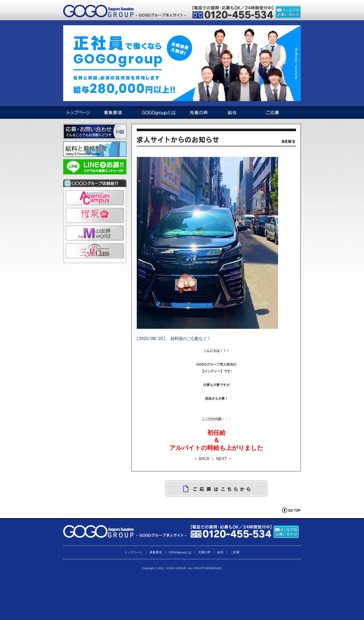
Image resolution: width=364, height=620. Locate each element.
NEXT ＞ (224, 459)
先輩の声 (204, 552)
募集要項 (156, 552)
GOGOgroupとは (180, 552)
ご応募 (235, 552)
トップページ (133, 552)
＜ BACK (202, 459)
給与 (220, 552)
